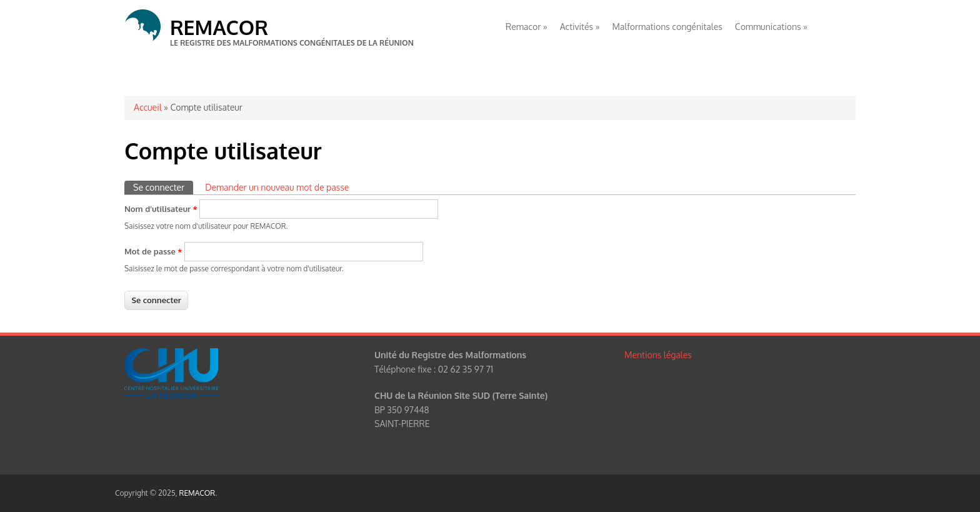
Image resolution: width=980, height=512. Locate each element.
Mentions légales (658, 355)
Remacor (527, 27)
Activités (580, 27)
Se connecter (163, 187)
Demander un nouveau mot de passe (277, 187)
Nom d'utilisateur (161, 209)
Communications (771, 27)
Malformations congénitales (667, 27)
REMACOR (219, 27)
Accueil (148, 107)
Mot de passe (153, 251)
